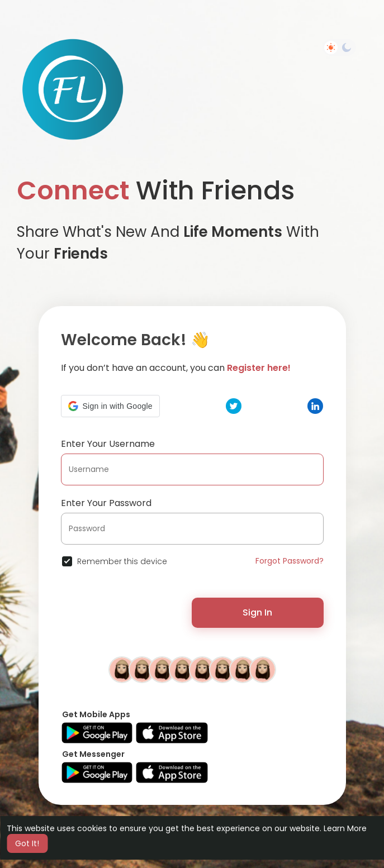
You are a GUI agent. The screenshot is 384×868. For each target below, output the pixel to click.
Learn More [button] (345, 828)
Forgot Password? (290, 561)
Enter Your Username (108, 444)
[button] (110, 406)
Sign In (257, 612)
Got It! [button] (27, 843)
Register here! (259, 368)
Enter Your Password (106, 503)
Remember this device (122, 561)
